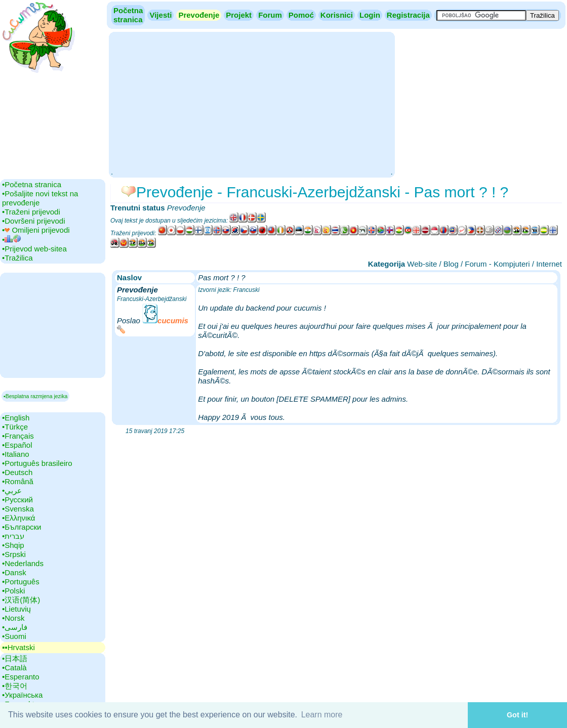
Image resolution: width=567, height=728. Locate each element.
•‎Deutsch (17, 472)
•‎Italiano (16, 454)
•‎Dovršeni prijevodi (33, 221)
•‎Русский (17, 500)
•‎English (16, 418)
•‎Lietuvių (16, 609)
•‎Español (17, 445)
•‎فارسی (15, 627)
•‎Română (18, 481)
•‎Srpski (14, 554)
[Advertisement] (252, 104)
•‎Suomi (14, 636)
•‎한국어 (15, 686)
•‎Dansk (14, 572)
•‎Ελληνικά (18, 518)
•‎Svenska (18, 509)
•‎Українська (22, 695)
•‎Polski (13, 591)
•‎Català (14, 668)
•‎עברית (13, 536)
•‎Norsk (13, 618)
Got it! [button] (517, 715)
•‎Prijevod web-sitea (34, 249)
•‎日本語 (15, 658)
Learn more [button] (322, 715)
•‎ (11, 240)
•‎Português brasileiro (37, 463)
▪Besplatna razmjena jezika (35, 396)
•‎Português (21, 582)
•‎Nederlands (23, 563)
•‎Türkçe (15, 427)
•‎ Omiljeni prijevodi (36, 230)
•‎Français (18, 436)
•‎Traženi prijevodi (31, 212)
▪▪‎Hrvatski (18, 647)
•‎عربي (12, 490)
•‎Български (22, 527)
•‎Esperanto (21, 677)
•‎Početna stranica (32, 184)
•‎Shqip (13, 545)
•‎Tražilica (17, 258)
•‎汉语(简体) (21, 600)
